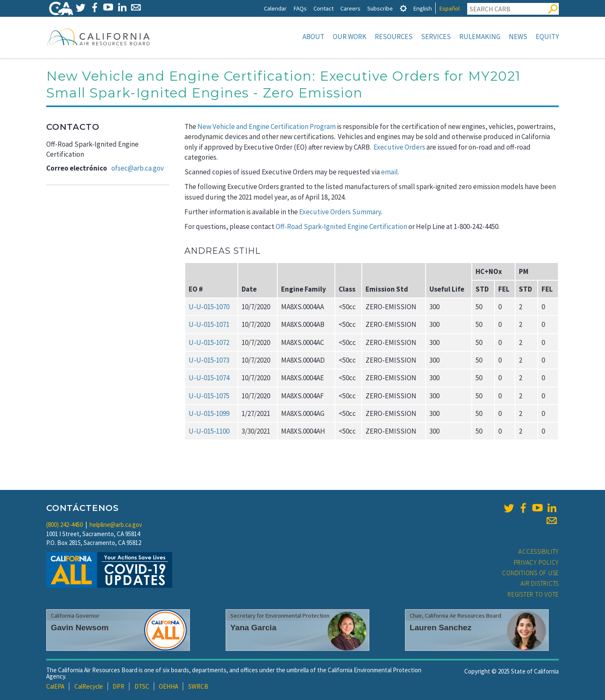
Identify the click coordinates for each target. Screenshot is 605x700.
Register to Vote (533, 594)
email (389, 172)
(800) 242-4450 (64, 525)
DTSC (142, 686)
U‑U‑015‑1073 (209, 360)
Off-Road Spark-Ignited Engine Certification (341, 226)
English (422, 8)
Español (449, 8)
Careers (350, 8)
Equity (547, 37)
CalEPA (55, 686)
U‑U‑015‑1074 (209, 378)
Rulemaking (480, 37)
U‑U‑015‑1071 (209, 324)
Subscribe (380, 8)
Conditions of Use (530, 573)
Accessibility (539, 551)
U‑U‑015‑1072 (209, 342)
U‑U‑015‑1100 (209, 431)
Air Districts (540, 583)
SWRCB (198, 686)
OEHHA (168, 686)
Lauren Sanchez (441, 628)
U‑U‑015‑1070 (209, 307)
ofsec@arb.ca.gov (138, 168)
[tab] (403, 8)
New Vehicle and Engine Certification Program (267, 126)
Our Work (350, 37)
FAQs (300, 8)
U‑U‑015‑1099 (209, 413)
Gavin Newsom (80, 628)
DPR (118, 686)
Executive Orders (399, 147)
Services (436, 37)
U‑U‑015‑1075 (209, 396)
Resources (394, 37)
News (518, 37)
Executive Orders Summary (340, 212)
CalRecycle (89, 686)
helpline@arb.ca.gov (116, 525)
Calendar (275, 8)
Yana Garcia (253, 628)
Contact (324, 8)
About (313, 37)
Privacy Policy (537, 562)
